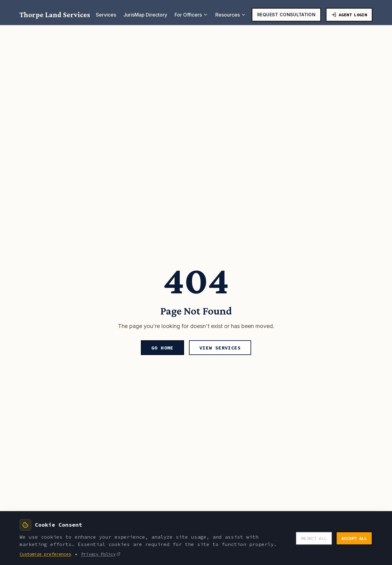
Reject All (314, 538)
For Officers (191, 15)
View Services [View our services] (220, 348)
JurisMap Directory (145, 15)
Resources (231, 15)
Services (106, 15)
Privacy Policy (101, 554)
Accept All (354, 538)
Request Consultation (286, 15)
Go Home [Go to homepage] (162, 348)
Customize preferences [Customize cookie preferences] (45, 554)
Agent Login (349, 15)
